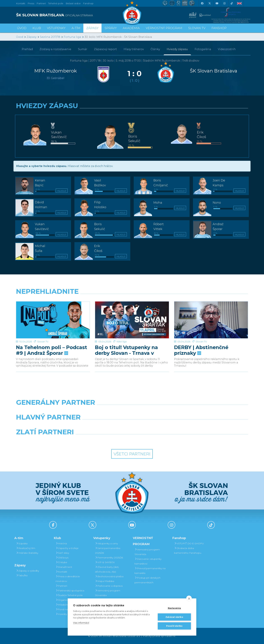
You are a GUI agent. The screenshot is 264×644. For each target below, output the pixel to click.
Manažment (64, 567)
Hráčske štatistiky (27, 553)
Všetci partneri (132, 454)
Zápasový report (105, 49)
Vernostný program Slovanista (108, 593)
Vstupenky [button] (56, 28)
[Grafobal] (102, 426)
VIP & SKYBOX (105, 562)
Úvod (22, 28)
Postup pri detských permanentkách (147, 580)
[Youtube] (217, 3)
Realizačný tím (26, 548)
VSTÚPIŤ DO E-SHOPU (189, 543)
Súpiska (22, 543)
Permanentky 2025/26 (109, 558)
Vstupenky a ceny (106, 543)
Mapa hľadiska (105, 581)
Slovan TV (43, 330)
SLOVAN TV (197, 28)
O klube (61, 562)
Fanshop (88, 3)
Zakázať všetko (174, 617)
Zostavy (55, 49)
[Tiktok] (232, 3)
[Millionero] (162, 426)
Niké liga (122, 330)
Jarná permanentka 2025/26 (108, 551)
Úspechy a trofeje (67, 548)
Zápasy (32, 37)
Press (31, 3)
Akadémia (131, 28)
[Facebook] (202, 3)
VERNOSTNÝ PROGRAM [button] (164, 28)
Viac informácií (81, 623)
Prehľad (27, 49)
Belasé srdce (73, 3)
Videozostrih (227, 49)
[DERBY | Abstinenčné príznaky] (211, 314)
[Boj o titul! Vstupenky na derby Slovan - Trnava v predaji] (132, 314)
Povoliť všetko (174, 626)
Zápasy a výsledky (28, 571)
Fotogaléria (203, 49)
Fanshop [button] (219, 28)
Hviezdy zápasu (177, 49)
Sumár (83, 49)
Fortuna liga (72, 37)
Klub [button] (37, 28)
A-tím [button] (76, 28)
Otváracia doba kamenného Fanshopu (188, 551)
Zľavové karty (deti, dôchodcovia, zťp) (107, 569)
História (61, 543)
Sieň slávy (62, 553)
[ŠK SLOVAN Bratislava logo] (132, 13)
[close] (189, 598)
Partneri (61, 586)
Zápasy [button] (92, 28)
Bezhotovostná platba (109, 576)
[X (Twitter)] (209, 3)
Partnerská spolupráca (70, 591)
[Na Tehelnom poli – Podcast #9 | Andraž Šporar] (53, 314)
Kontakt (61, 572)
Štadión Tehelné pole (69, 595)
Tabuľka (22, 575)
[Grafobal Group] (162, 441)
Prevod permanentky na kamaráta (150, 571)
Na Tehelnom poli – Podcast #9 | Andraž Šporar (52, 339)
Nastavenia (174, 608)
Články (155, 49)
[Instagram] (224, 3)
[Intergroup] (102, 441)
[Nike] (132, 411)
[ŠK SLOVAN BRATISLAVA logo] (73, 15)
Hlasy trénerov (134, 49)
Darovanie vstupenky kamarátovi (148, 561)
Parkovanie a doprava (109, 586)
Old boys (62, 558)
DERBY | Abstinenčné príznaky (201, 339)
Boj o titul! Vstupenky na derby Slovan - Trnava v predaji (126, 339)
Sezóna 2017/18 (50, 37)
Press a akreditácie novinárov (68, 579)
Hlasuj (62, 191)
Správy (111, 28)
